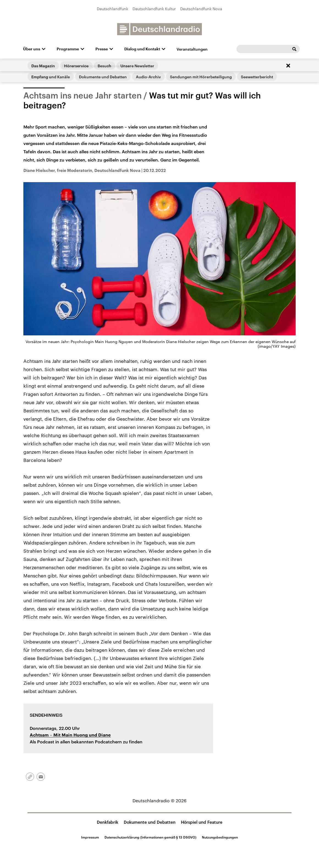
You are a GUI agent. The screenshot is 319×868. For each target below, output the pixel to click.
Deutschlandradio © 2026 (159, 800)
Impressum (90, 837)
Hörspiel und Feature (202, 822)
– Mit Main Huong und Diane (70, 735)
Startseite (32, 73)
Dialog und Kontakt (142, 49)
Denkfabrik (108, 822)
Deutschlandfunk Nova (201, 9)
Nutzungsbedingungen (220, 837)
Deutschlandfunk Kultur (154, 9)
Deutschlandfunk (112, 9)
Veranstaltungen (192, 49)
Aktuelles (54, 73)
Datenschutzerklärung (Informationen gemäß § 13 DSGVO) (150, 837)
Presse (102, 49)
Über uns (32, 49)
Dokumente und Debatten (150, 822)
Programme (68, 49)
